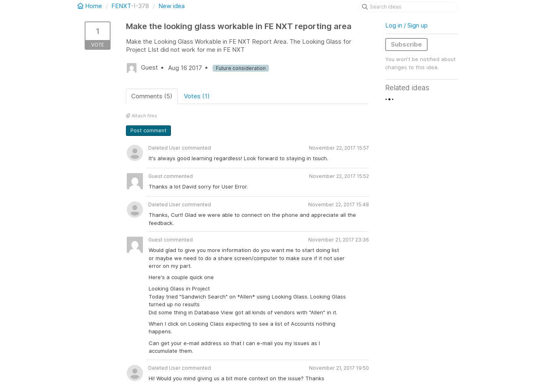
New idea (172, 6)
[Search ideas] (409, 7)
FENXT (121, 6)
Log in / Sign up (406, 25)
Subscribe (406, 44)
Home (91, 6)
